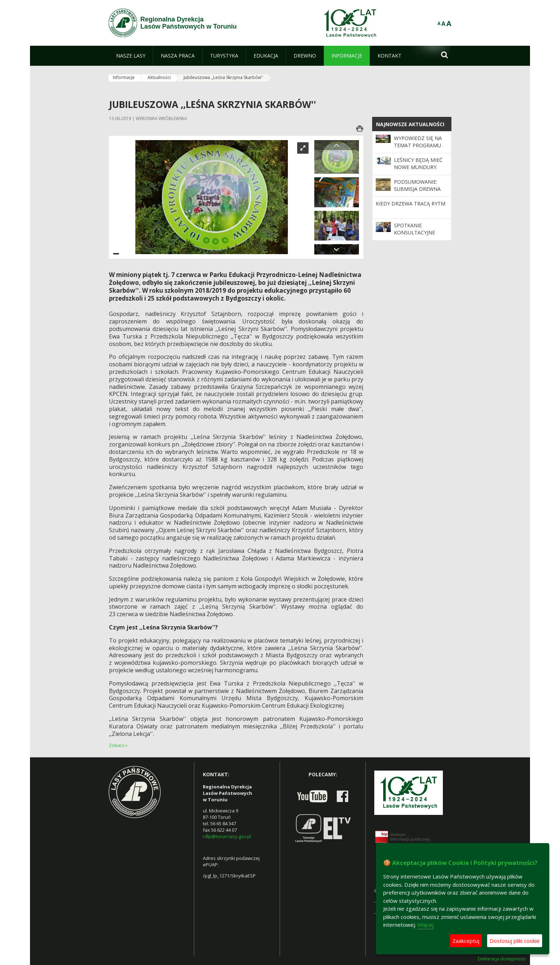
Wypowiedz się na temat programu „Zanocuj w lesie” (418, 145)
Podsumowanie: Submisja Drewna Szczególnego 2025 (420, 189)
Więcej (426, 925)
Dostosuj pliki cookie (515, 941)
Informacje (124, 77)
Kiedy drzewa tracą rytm (411, 204)
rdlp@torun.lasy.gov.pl (227, 836)
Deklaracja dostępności (502, 959)
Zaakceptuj (466, 941)
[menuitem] (131, 56)
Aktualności (159, 77)
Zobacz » (118, 745)
